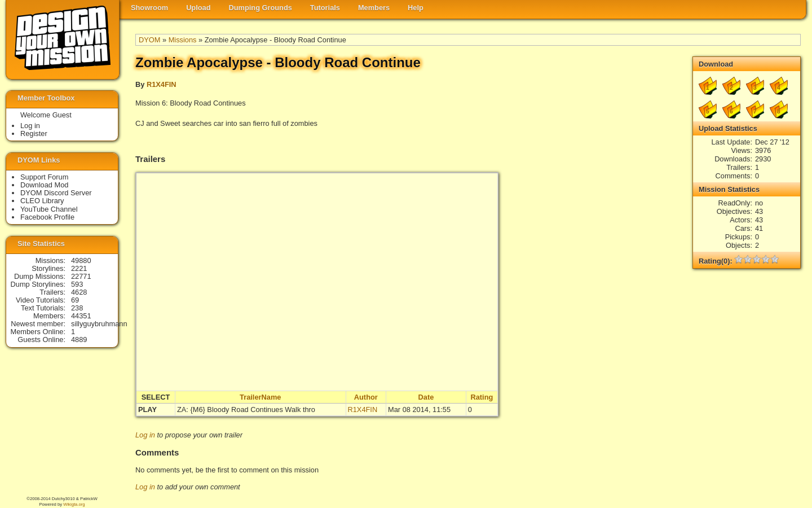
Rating (482, 397)
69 (75, 300)
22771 (81, 276)
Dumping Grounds (261, 8)
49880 (81, 260)
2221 (79, 268)
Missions (183, 40)
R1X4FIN (162, 84)
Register (34, 133)
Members (374, 8)
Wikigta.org (74, 504)
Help (416, 8)
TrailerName (260, 397)
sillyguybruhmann (99, 324)
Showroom (149, 8)
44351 (81, 316)
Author (366, 397)
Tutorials (325, 8)
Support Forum (44, 177)
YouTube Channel (49, 209)
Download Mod (44, 185)
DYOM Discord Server (56, 193)
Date (426, 397)
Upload (198, 8)
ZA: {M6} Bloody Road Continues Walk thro (246, 410)
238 (77, 308)
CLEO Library (42, 201)
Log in (145, 435)
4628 (79, 292)
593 (77, 284)
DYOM (149, 40)
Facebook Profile (47, 217)
